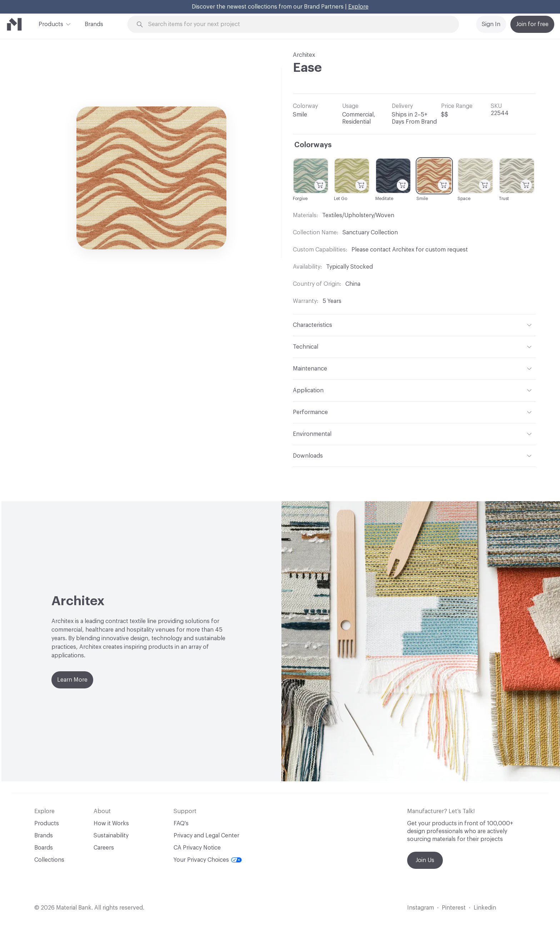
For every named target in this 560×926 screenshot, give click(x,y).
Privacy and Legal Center (206, 836)
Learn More (72, 680)
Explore (358, 7)
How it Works (111, 823)
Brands (94, 24)
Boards (44, 848)
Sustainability (111, 836)
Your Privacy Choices (208, 860)
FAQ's (181, 823)
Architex (304, 55)
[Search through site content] (297, 24)
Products (51, 24)
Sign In (491, 24)
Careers (104, 848)
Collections (49, 860)
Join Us (425, 860)
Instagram (421, 908)
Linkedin (485, 908)
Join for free (532, 24)
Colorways (313, 145)
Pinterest (454, 908)
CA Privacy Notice (197, 848)
